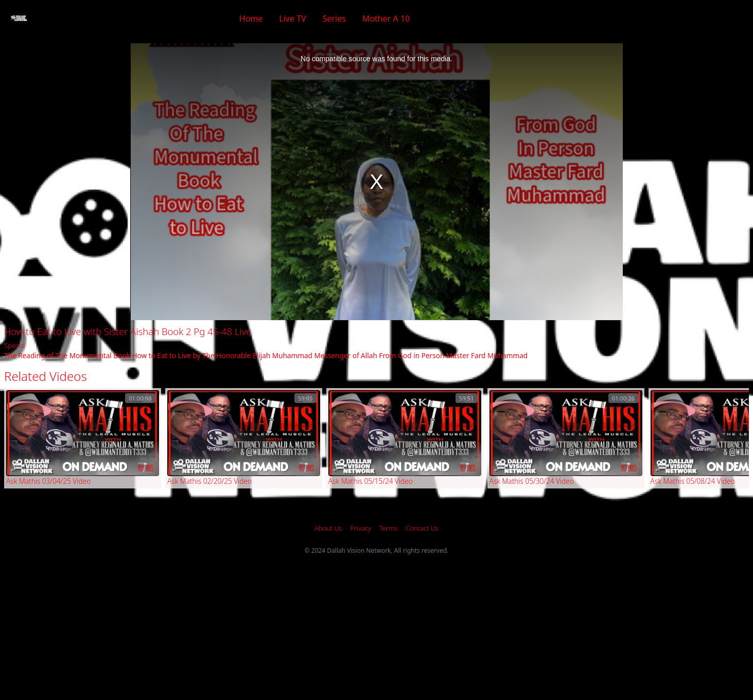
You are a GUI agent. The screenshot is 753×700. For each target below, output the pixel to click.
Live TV (292, 19)
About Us (328, 528)
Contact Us (422, 528)
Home (251, 19)
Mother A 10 (386, 19)
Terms (388, 528)
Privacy (361, 528)
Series (334, 19)
